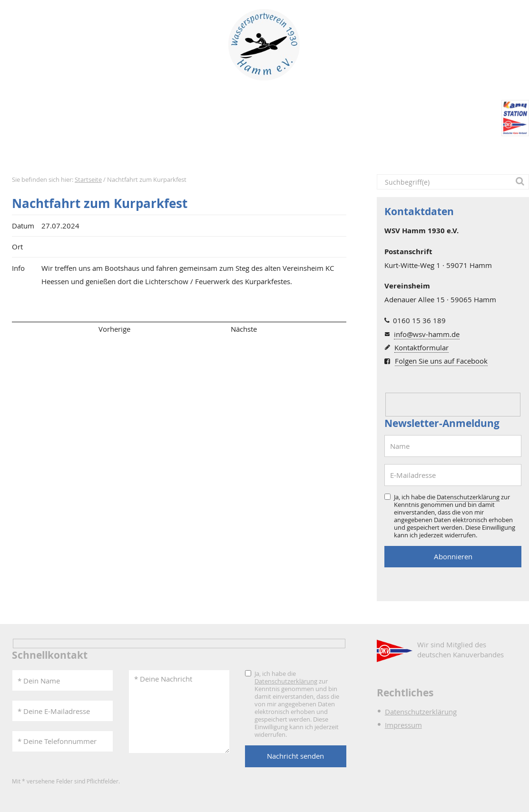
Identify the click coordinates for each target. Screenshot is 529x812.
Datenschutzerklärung (468, 497)
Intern (409, 153)
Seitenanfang (40, 329)
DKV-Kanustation (341, 153)
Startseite (33, 153)
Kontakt (464, 153)
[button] (521, 182)
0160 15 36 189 (419, 320)
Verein (196, 153)
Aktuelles (92, 153)
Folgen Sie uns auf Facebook (441, 361)
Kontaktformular (421, 347)
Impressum (403, 725)
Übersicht (179, 329)
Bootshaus (258, 153)
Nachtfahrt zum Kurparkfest (100, 203)
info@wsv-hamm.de (427, 334)
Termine (147, 153)
